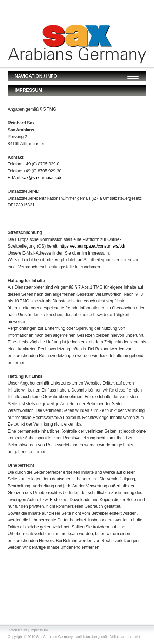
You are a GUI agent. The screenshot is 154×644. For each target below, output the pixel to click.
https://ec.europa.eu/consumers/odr (92, 246)
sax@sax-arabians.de (42, 178)
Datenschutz (18, 630)
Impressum (39, 630)
